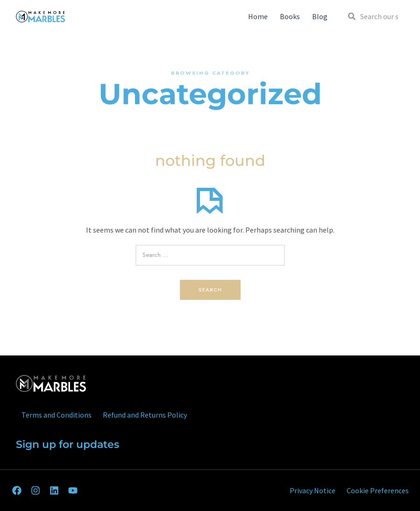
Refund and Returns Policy (145, 415)
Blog (320, 16)
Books (290, 16)
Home (258, 16)
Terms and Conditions (57, 415)
